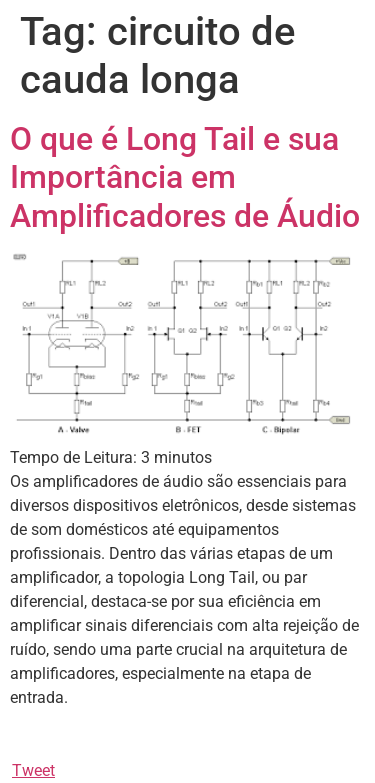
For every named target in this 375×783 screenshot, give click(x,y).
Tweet (33, 770)
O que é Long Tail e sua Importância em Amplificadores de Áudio (185, 177)
